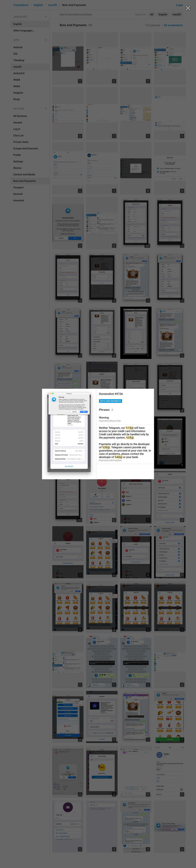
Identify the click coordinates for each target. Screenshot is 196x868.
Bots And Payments (111, 401)
